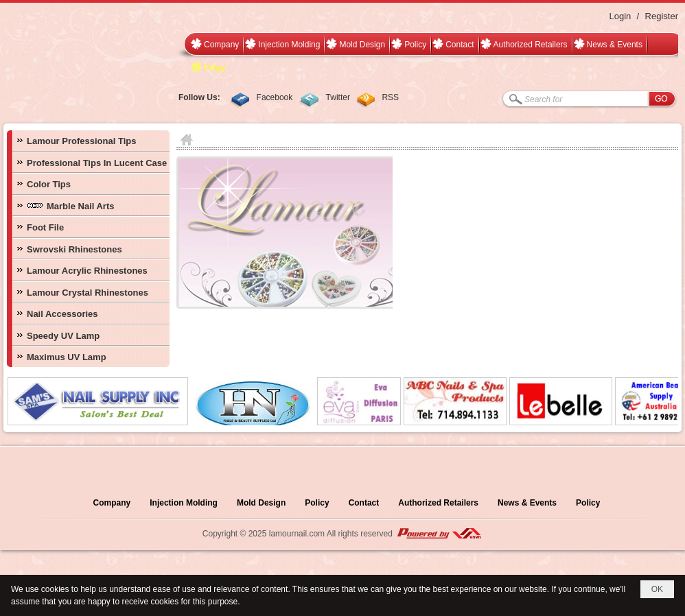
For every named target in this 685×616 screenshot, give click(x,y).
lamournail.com (297, 534)
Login (620, 16)
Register (662, 16)
